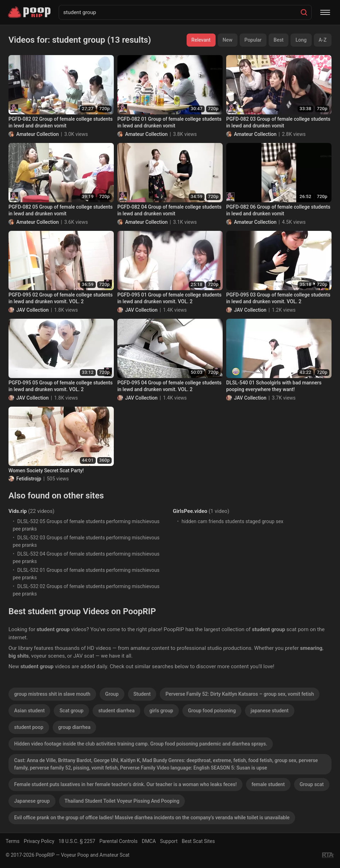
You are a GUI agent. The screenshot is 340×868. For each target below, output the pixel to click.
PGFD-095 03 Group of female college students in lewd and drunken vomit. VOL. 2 (278, 298)
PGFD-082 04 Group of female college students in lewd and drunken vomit (169, 210)
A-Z (323, 40)
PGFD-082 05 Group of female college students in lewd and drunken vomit (61, 210)
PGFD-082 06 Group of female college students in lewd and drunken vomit (278, 210)
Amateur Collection (37, 134)
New (228, 40)
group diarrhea (75, 727)
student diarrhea (116, 711)
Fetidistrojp (29, 479)
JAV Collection (33, 310)
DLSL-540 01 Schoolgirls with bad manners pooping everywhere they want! (274, 386)
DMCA (149, 841)
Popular (253, 40)
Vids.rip (18, 511)
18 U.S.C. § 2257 (77, 841)
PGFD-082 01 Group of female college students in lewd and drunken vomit (169, 122)
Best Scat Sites (198, 841)
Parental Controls (118, 841)
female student (268, 784)
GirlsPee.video (190, 511)
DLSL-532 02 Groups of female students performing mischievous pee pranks (86, 590)
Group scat (312, 784)
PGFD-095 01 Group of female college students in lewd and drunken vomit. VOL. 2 (169, 298)
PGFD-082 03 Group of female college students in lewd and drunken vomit (278, 122)
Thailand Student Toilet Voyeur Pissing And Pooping (122, 801)
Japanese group (32, 801)
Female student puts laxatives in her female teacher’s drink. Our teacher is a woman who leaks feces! (125, 784)
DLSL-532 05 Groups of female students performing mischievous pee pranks (86, 525)
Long (301, 40)
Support (169, 841)
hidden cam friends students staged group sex (233, 521)
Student (142, 694)
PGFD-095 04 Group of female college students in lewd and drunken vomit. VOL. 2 (169, 386)
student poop (29, 727)
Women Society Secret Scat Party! (46, 471)
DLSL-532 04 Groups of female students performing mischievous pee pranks (86, 558)
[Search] (304, 12)
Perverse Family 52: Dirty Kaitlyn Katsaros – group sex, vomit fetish (240, 694)
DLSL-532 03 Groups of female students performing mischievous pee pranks (86, 541)
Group (112, 694)
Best (279, 40)
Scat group (71, 711)
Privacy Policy (39, 841)
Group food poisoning (212, 711)
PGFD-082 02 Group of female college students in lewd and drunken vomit (61, 122)
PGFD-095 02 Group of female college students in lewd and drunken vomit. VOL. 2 (61, 298)
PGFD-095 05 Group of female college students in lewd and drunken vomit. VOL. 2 (61, 386)
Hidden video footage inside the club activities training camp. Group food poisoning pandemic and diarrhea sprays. (141, 744)
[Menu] (325, 12)
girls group (161, 711)
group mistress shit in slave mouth (52, 694)
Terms (13, 841)
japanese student (269, 711)
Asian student (29, 711)
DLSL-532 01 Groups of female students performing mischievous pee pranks (86, 574)
